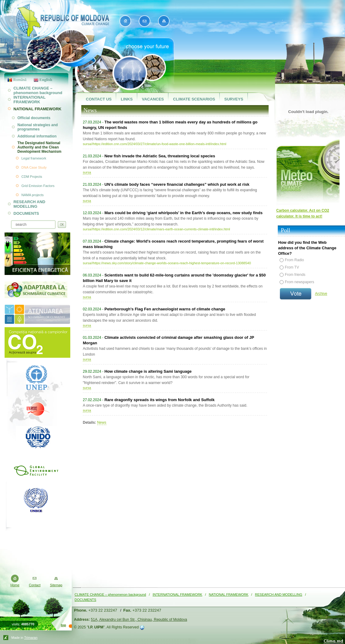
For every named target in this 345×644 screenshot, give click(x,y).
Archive (321, 294)
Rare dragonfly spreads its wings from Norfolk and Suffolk (160, 400)
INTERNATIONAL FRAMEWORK (177, 595)
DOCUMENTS (85, 600)
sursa (87, 172)
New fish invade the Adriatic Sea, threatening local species (160, 156)
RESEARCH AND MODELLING (279, 595)
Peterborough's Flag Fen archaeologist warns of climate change (165, 309)
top (63, 625)
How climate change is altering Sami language (148, 371)
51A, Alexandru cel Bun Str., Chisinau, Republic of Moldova (139, 620)
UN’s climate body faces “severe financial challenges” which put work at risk (177, 184)
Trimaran (31, 638)
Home (15, 585)
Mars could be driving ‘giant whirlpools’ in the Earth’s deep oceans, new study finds (184, 213)
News (102, 423)
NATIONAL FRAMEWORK (229, 595)
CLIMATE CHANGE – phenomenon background (110, 595)
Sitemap (56, 585)
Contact (35, 585)
